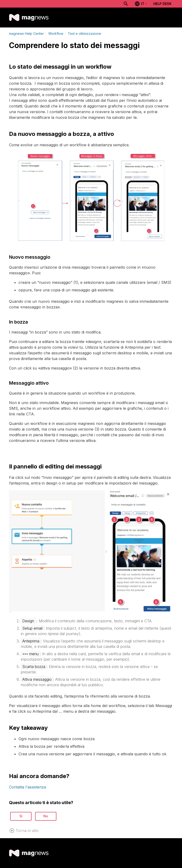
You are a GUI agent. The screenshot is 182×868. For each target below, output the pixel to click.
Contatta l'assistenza (27, 787)
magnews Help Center (26, 33)
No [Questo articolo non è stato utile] (46, 816)
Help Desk (162, 4)
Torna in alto (24, 831)
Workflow (56, 33)
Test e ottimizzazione (84, 33)
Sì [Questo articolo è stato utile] (21, 816)
